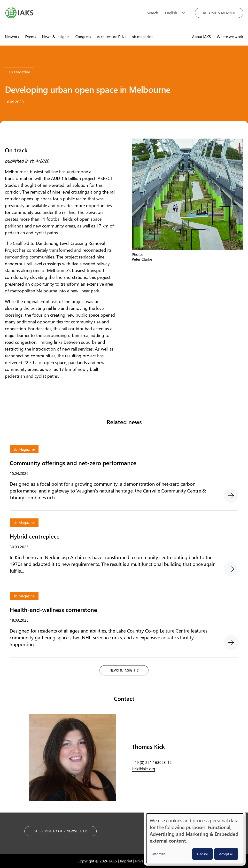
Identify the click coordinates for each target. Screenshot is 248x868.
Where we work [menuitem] (230, 36)
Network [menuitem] (12, 36)
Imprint (126, 861)
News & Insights (124, 670)
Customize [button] (157, 854)
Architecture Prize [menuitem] (112, 36)
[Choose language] (177, 13)
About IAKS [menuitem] (201, 36)
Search (152, 13)
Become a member (219, 13)
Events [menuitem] (31, 36)
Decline (202, 854)
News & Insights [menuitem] (56, 36)
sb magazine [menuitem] (143, 36)
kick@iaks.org (143, 769)
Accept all (226, 854)
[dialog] (195, 838)
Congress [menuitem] (83, 36)
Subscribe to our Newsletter (61, 831)
